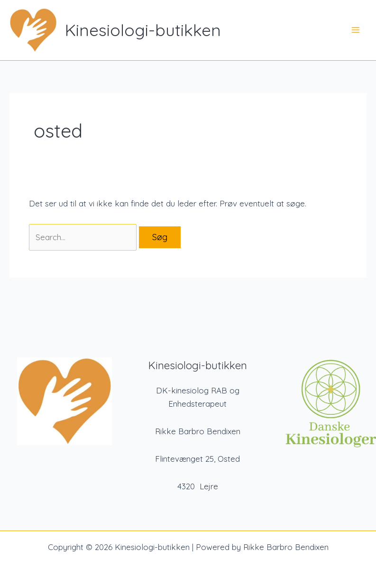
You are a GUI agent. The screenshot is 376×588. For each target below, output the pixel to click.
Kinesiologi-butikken (143, 30)
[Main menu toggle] (356, 30)
